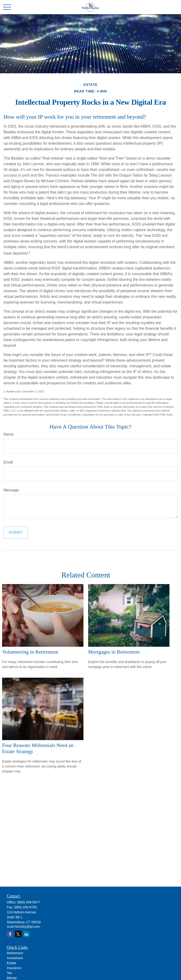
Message (11, 490)
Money (12, 978)
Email (8, 462)
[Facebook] (10, 934)
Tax (9, 973)
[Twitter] (18, 934)
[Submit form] (16, 533)
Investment (15, 958)
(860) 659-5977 (29, 902)
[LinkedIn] (27, 934)
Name (9, 434)
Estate (12, 963)
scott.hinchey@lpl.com (23, 927)
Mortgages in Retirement (114, 652)
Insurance (14, 968)
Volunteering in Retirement (30, 652)
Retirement (15, 953)
